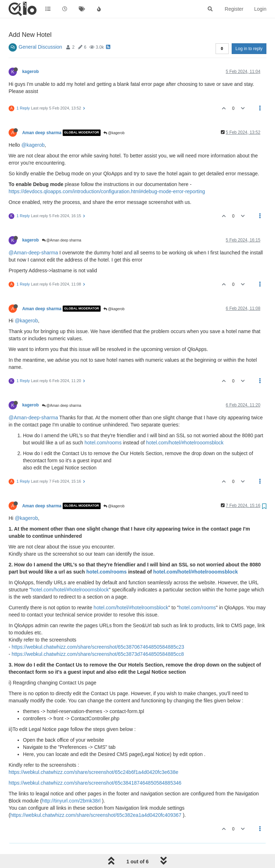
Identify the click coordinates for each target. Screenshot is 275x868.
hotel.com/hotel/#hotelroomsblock (131, 608)
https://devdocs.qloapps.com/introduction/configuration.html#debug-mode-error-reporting (107, 191)
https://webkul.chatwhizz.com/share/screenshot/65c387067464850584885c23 (98, 647)
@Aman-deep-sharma (33, 253)
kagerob (30, 72)
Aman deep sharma (42, 133)
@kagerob (114, 133)
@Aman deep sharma (62, 240)
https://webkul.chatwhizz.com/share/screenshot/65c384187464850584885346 (95, 783)
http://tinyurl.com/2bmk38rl (71, 801)
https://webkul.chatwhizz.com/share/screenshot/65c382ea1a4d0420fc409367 (96, 815)
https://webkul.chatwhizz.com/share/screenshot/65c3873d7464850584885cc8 (98, 654)
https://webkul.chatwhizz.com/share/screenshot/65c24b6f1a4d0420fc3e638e (93, 772)
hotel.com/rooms (103, 443)
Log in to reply (249, 49)
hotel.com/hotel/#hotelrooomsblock (185, 443)
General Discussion (40, 47)
